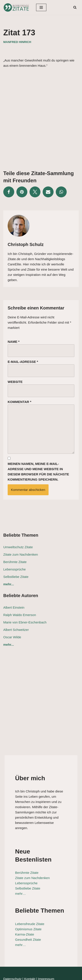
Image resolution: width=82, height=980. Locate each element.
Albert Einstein (14, 607)
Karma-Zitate (20, 916)
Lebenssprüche (15, 569)
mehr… (16, 875)
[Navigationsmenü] (41, 7)
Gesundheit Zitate (23, 921)
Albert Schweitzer (16, 630)
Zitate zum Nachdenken (21, 554)
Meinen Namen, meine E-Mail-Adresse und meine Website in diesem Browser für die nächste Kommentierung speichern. (38, 472)
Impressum (46, 960)
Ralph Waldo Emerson (20, 615)
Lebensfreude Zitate (25, 905)
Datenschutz (12, 960)
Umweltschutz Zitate (18, 547)
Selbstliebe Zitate (16, 577)
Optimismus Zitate (24, 911)
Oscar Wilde (12, 637)
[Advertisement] (41, 116)
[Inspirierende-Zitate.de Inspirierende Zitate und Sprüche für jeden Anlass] (16, 7)
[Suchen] (75, 7)
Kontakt (30, 960)
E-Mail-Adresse (23, 362)
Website (15, 382)
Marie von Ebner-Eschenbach (25, 622)
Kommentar (19, 402)
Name (14, 342)
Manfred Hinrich (17, 42)
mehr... (9, 584)
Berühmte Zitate (15, 562)
